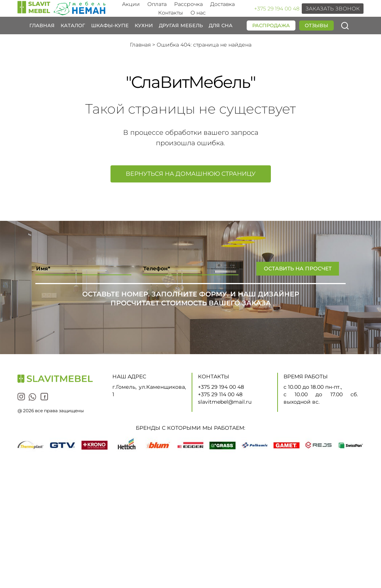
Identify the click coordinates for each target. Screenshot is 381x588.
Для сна (221, 25)
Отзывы (316, 25)
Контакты (171, 13)
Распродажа (271, 25)
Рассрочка (188, 4)
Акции (131, 4)
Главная (42, 25)
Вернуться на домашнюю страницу (191, 174)
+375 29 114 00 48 (220, 394)
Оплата (157, 4)
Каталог (73, 25)
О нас (198, 13)
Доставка (222, 4)
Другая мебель (181, 25)
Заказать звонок (333, 9)
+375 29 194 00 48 (277, 9)
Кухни (144, 25)
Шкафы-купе (110, 25)
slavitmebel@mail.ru (225, 402)
